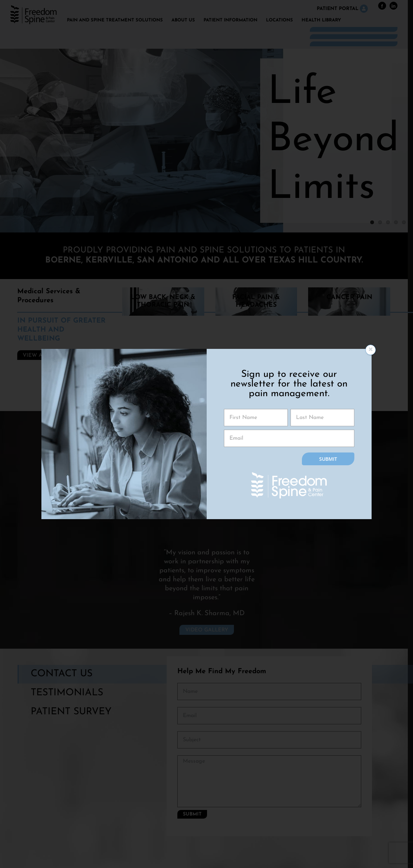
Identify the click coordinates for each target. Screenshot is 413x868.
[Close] (371, 350)
